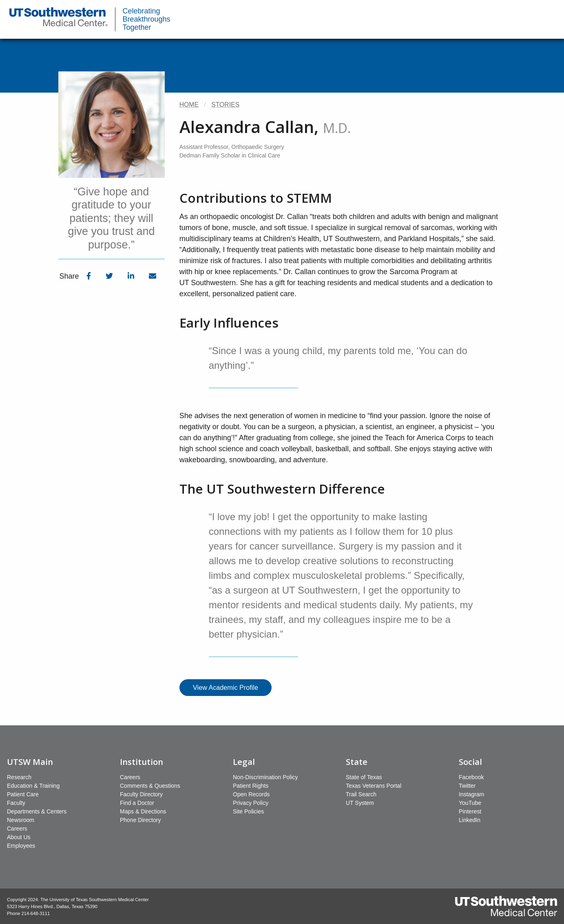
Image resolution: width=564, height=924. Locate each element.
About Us (19, 837)
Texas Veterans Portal (374, 786)
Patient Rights (251, 786)
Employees (21, 846)
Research (19, 777)
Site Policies (248, 811)
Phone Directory (140, 820)
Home (189, 105)
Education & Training (33, 786)
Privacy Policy (251, 803)
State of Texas (364, 777)
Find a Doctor (137, 803)
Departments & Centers (37, 811)
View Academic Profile (226, 687)
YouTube (470, 803)
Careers (17, 829)
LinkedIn (470, 820)
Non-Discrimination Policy (265, 777)
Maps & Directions (143, 811)
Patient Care (23, 794)
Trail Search (361, 794)
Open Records (251, 794)
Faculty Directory (141, 794)
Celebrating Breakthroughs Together (147, 19)
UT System (360, 803)
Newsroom (21, 820)
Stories (225, 105)
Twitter (467, 786)
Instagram (471, 794)
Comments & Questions (150, 786)
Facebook (471, 777)
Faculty (16, 803)
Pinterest (470, 811)
